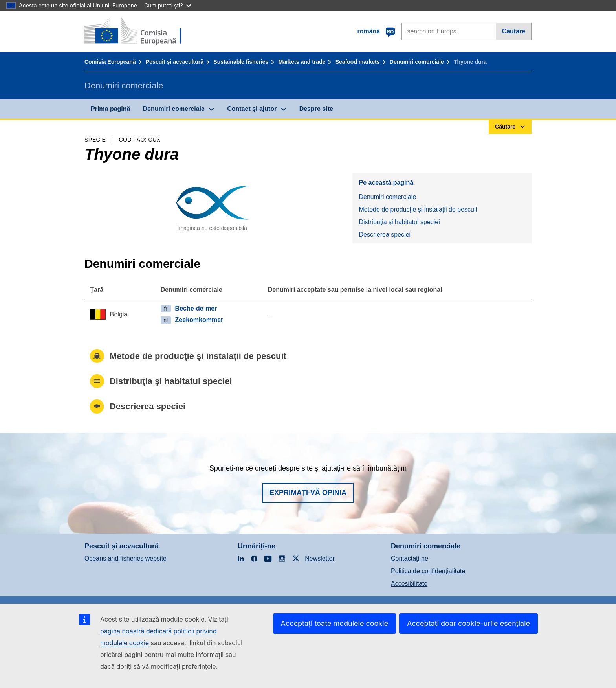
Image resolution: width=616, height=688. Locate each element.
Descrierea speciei (385, 235)
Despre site (316, 109)
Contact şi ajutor (252, 109)
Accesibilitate (409, 584)
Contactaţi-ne (410, 558)
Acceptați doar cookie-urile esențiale (468, 623)
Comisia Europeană (110, 62)
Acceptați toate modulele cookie (335, 623)
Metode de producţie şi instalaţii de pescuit (418, 209)
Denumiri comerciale (417, 62)
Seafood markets (358, 62)
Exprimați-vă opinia (308, 493)
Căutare (514, 31)
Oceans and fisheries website (126, 558)
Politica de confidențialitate (428, 571)
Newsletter (320, 558)
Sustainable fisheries (241, 62)
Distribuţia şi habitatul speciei (399, 222)
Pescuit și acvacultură (175, 62)
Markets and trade (302, 62)
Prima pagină (110, 109)
